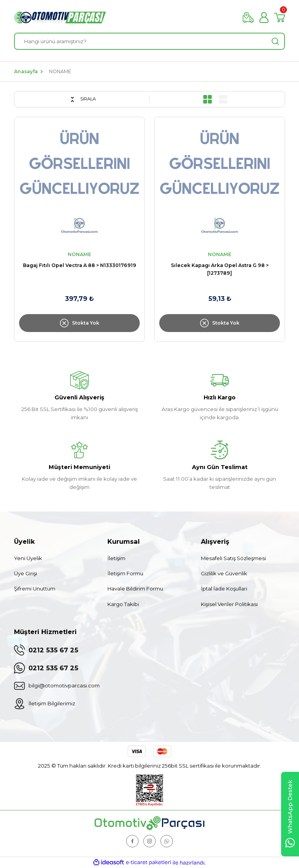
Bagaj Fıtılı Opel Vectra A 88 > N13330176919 (80, 265)
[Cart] (280, 18)
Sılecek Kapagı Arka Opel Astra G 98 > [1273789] (220, 269)
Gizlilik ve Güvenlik (224, 573)
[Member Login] (264, 18)
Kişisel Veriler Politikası (229, 604)
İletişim (116, 558)
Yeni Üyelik (28, 558)
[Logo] (60, 18)
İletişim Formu (125, 573)
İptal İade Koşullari (224, 589)
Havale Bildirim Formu (135, 589)
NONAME (60, 71)
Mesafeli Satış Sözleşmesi (233, 558)
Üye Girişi (26, 573)
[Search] (149, 41)
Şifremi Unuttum (35, 589)
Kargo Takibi (123, 604)
